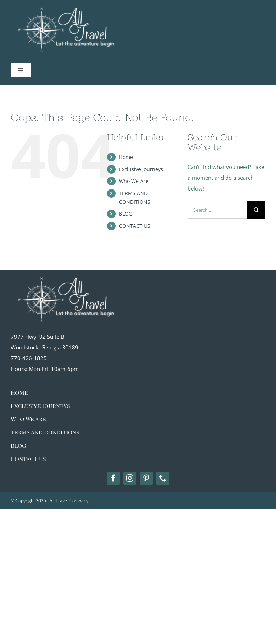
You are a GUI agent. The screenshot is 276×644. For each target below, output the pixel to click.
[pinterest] (146, 478)
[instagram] (130, 478)
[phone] (163, 478)
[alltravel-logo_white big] (65, 272)
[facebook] (113, 478)
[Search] (256, 210)
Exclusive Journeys (141, 169)
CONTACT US (135, 226)
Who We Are (134, 181)
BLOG (126, 214)
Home (126, 157)
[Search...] (217, 210)
